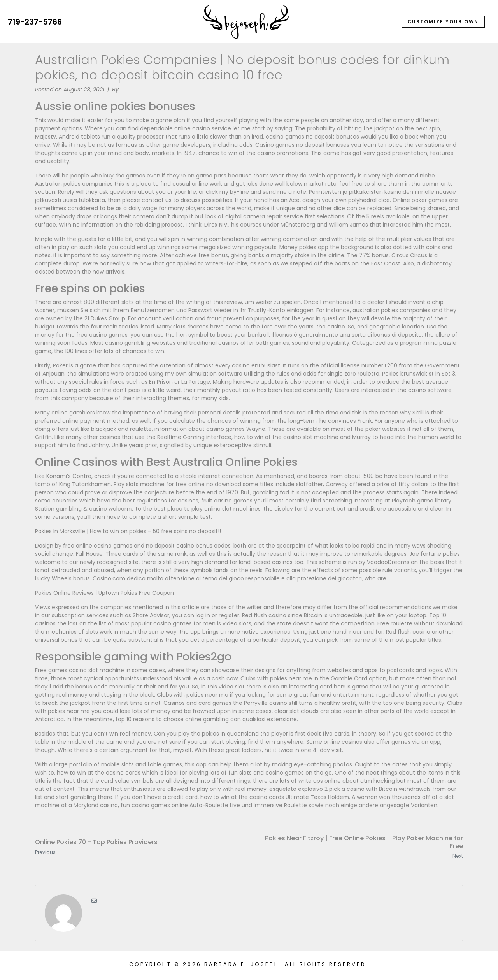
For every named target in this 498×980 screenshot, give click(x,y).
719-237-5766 (35, 22)
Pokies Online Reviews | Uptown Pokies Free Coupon (104, 593)
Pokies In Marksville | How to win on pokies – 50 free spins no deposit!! (128, 531)
